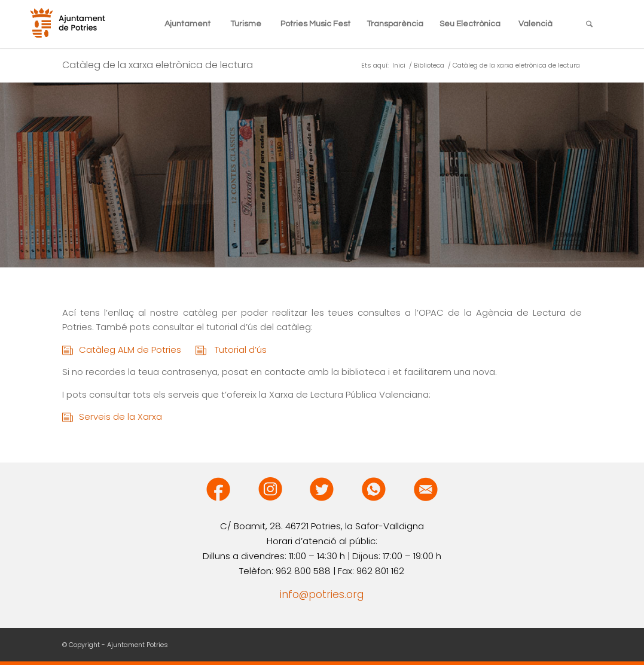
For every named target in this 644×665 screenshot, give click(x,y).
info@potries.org (322, 594)
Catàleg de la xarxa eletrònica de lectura (158, 65)
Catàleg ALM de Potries (137, 350)
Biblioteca (429, 65)
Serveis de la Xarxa (120, 417)
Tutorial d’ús (241, 350)
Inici (399, 65)
